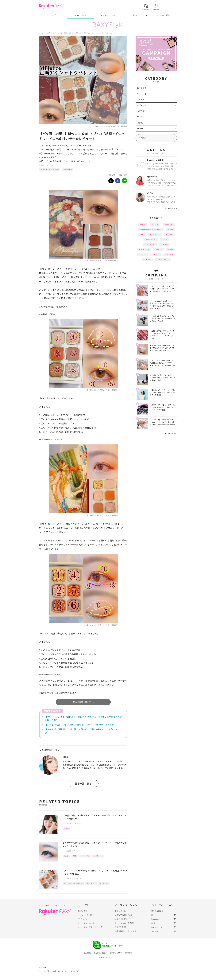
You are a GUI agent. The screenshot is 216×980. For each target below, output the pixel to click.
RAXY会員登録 (157, 911)
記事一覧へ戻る (83, 783)
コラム (140, 123)
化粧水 (171, 249)
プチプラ (164, 244)
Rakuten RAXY (51, 6)
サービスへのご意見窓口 (125, 923)
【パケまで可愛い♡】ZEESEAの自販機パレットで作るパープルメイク (80, 724)
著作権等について (116, 953)
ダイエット (169, 254)
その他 (140, 128)
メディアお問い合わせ (124, 915)
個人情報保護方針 (100, 953)
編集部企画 (169, 225)
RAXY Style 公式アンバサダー (50, 169)
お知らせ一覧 (120, 911)
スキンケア (142, 88)
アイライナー (98, 856)
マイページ (83, 919)
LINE (153, 923)
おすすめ (155, 225)
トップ (53, 15)
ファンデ (155, 254)
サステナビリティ (77, 971)
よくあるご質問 (163, 15)
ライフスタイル (163, 259)
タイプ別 (147, 259)
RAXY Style (80, 15)
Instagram (155, 919)
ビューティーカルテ (86, 923)
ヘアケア (141, 111)
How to (66, 828)
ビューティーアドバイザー (89, 927)
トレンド (169, 234)
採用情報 (129, 953)
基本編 (170, 230)
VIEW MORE (171, 208)
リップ (164, 239)
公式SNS (135, 15)
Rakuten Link (157, 927)
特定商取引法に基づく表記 (126, 931)
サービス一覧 (44, 971)
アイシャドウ (68, 169)
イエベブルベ (104, 883)
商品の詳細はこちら (83, 702)
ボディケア (142, 105)
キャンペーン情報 (108, 15)
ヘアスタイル (150, 244)
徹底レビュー (151, 239)
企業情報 (87, 953)
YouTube (155, 931)
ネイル (140, 117)
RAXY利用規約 (121, 927)
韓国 (75, 856)
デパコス (142, 254)
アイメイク (50, 166)
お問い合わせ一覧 (60, 971)
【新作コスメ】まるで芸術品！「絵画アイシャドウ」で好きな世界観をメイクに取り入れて (83, 718)
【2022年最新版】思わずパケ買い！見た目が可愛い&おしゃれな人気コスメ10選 (84, 731)
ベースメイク (143, 94)
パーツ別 (159, 249)
